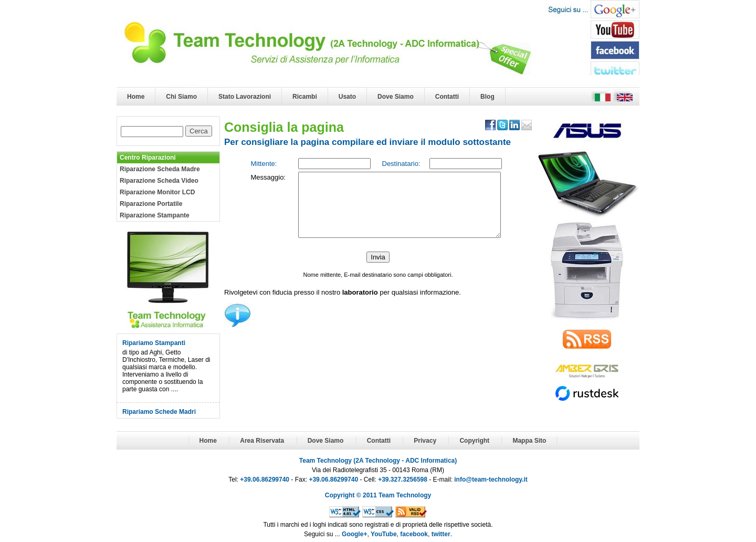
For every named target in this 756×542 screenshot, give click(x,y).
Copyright (474, 441)
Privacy (425, 441)
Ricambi (305, 97)
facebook (414, 534)
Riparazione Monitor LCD (157, 192)
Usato (347, 97)
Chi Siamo (181, 97)
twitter (441, 534)
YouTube (384, 534)
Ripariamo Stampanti (154, 343)
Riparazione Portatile (151, 204)
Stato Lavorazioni (245, 97)
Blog (487, 97)
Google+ (354, 534)
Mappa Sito (529, 441)
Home (136, 97)
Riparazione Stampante (155, 215)
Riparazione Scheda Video (159, 181)
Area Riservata (262, 441)
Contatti (447, 97)
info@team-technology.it (491, 480)
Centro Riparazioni (148, 158)
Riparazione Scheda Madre (160, 169)
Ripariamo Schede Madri (159, 412)
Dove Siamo (396, 97)
